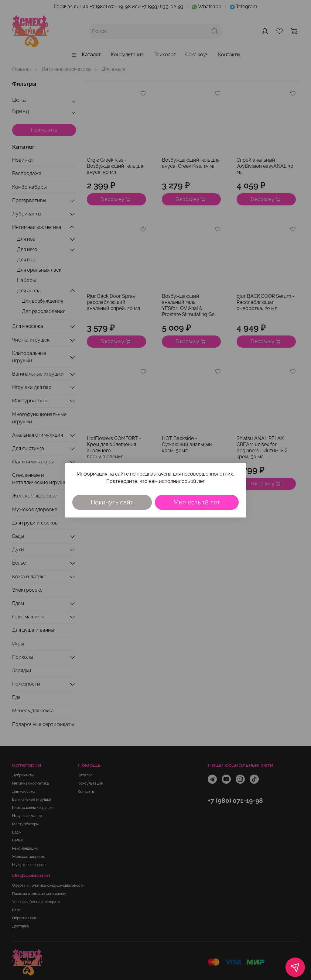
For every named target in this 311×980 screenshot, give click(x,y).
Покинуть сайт (112, 502)
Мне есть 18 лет (197, 502)
